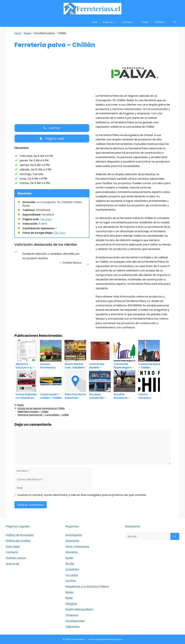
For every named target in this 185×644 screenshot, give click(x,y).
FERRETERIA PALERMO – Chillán (33, 412)
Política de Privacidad (20, 535)
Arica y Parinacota (77, 546)
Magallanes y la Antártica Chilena (87, 586)
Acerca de (12, 564)
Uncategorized (75, 621)
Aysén (69, 558)
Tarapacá (72, 615)
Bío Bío (70, 564)
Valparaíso (73, 626)
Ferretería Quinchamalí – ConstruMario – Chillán (43, 415)
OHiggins (71, 604)
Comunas (130, 22)
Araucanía (72, 541)
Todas (145, 22)
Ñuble (28, 33)
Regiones (111, 22)
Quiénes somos (16, 558)
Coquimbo (72, 569)
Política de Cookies (18, 541)
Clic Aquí (46, 219)
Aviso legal (13, 546)
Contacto (162, 22)
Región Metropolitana (79, 609)
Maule (69, 592)
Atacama (72, 552)
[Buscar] (175, 536)
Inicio (94, 22)
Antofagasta (74, 535)
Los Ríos (71, 581)
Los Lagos (72, 575)
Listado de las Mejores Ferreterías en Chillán (41, 408)
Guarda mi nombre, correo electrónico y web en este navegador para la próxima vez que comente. (82, 495)
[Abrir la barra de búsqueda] (175, 22)
